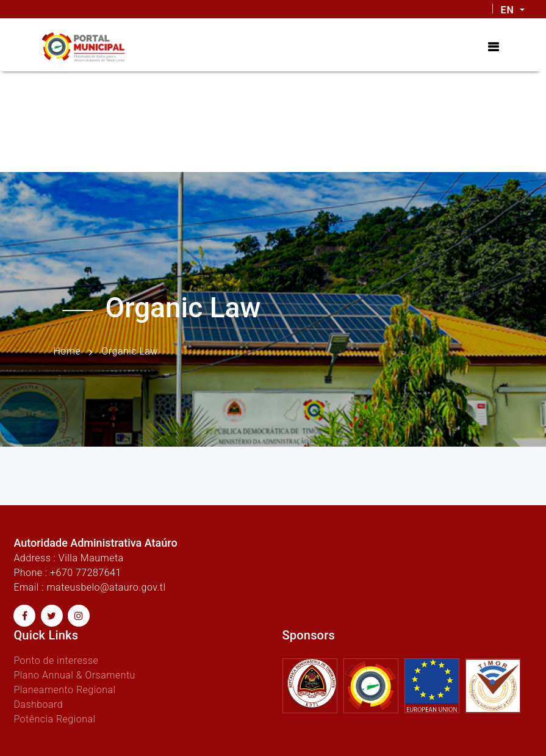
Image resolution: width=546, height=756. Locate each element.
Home (67, 351)
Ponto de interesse (56, 661)
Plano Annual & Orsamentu (74, 675)
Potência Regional (54, 719)
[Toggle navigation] (493, 47)
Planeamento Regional (64, 690)
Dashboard (38, 704)
